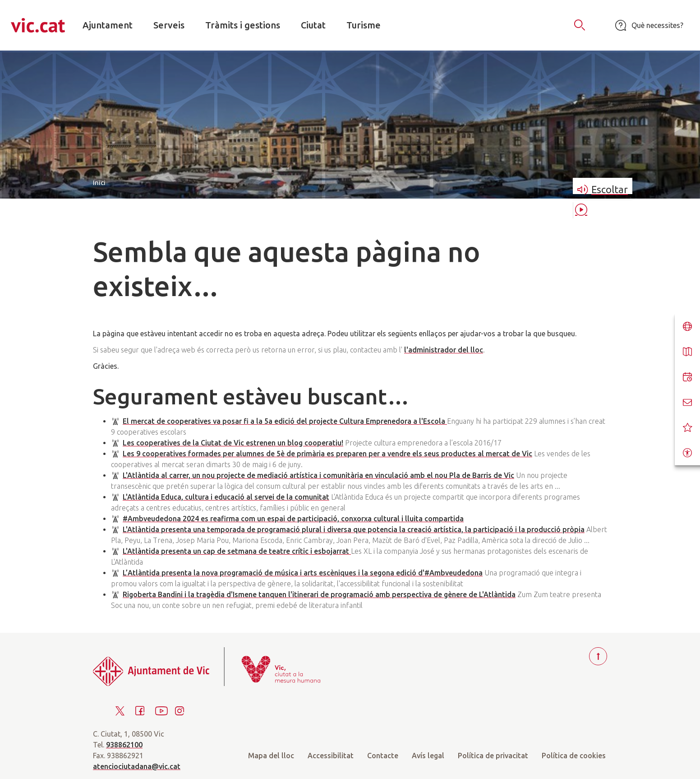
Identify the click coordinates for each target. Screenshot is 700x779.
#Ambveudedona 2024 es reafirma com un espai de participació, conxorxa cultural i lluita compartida (293, 519)
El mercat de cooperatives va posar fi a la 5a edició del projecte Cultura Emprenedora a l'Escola (285, 421)
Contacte (383, 756)
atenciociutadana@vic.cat (137, 766)
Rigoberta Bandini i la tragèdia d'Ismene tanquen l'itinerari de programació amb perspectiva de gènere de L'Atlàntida (319, 594)
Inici (99, 183)
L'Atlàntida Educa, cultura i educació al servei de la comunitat (226, 497)
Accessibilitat (331, 756)
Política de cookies (574, 756)
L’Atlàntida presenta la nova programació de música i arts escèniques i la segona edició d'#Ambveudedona (303, 573)
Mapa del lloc (271, 756)
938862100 (124, 745)
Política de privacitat (493, 756)
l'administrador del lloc (444, 350)
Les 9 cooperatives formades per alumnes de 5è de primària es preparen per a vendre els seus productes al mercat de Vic (327, 454)
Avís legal (428, 756)
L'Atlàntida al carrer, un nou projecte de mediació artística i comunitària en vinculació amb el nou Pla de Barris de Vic (318, 475)
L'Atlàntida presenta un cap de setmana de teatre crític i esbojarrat (237, 551)
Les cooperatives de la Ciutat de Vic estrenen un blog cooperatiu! (233, 443)
